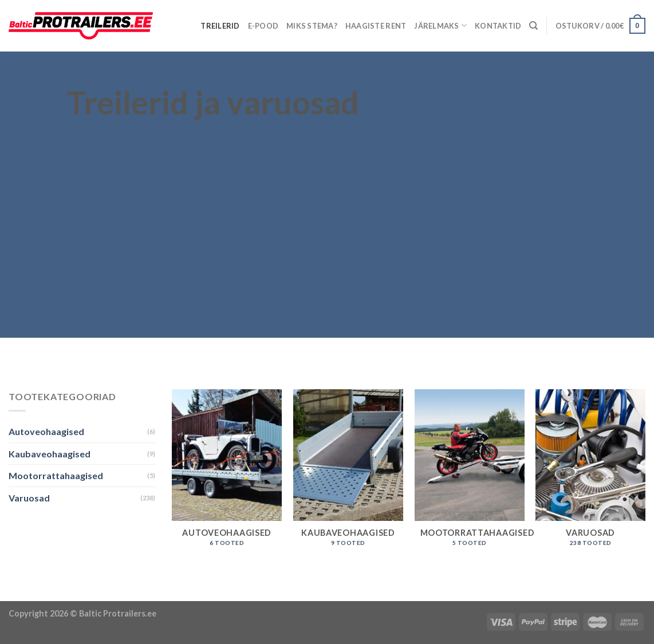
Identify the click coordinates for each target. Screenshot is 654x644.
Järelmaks (440, 25)
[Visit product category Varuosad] (590, 474)
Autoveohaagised (46, 431)
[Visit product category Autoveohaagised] (227, 474)
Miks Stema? (312, 26)
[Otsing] (533, 26)
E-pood (263, 26)
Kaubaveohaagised (50, 454)
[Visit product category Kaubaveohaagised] (348, 474)
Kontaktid (498, 26)
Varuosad (29, 498)
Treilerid (220, 26)
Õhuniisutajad (108, 594)
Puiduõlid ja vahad (39, 594)
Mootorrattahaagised (56, 475)
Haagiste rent (376, 26)
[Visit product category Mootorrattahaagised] (470, 474)
